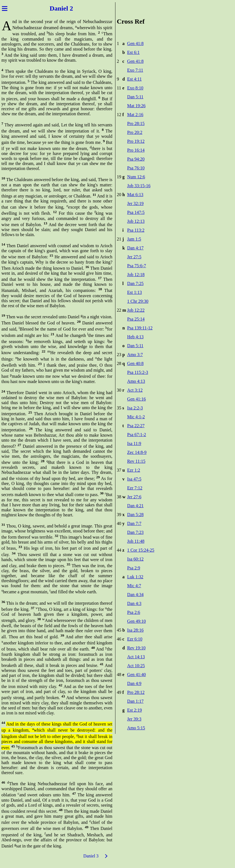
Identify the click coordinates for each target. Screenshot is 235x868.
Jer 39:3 (134, 719)
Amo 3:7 (135, 355)
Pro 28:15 (136, 123)
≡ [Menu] (5, 8)
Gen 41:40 (136, 675)
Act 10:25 (136, 666)
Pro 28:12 (136, 692)
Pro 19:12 (136, 141)
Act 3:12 (135, 390)
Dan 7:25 (135, 283)
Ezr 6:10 (135, 639)
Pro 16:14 (136, 150)
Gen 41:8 (135, 43)
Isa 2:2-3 (135, 408)
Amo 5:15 (136, 728)
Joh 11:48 (136, 541)
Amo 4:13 (136, 381)
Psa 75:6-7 (137, 266)
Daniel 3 (91, 856)
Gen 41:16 (136, 399)
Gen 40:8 (135, 363)
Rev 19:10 (136, 648)
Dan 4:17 (135, 248)
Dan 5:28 (135, 515)
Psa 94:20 (136, 159)
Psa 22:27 (136, 426)
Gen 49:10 (136, 621)
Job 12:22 (136, 310)
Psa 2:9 (134, 568)
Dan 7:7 (134, 523)
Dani (55, 8)
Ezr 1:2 (134, 470)
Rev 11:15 (136, 461)
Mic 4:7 (134, 586)
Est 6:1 (133, 52)
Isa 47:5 (134, 479)
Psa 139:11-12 (140, 328)
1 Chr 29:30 (138, 301)
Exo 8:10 (135, 88)
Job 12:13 (136, 221)
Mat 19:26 (136, 106)
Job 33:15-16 (139, 186)
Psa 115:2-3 (137, 372)
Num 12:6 (136, 177)
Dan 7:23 (135, 532)
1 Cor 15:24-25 (141, 550)
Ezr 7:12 (135, 488)
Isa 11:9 (134, 443)
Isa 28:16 (135, 630)
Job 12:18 (136, 275)
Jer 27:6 (134, 497)
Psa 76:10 (136, 168)
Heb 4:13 (135, 337)
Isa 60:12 (135, 559)
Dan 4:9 (134, 683)
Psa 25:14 (136, 319)
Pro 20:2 (135, 132)
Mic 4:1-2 (136, 417)
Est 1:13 (134, 292)
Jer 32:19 (135, 203)
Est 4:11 (134, 79)
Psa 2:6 (134, 612)
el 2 (70, 8)
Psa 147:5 (136, 212)
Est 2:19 (134, 710)
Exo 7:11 (135, 70)
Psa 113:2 (136, 230)
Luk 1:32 (135, 577)
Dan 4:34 (135, 595)
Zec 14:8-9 (137, 452)
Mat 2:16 (135, 115)
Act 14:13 (136, 657)
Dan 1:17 (135, 701)
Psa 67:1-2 (137, 435)
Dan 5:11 (135, 97)
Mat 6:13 (135, 195)
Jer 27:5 (134, 257)
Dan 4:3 (134, 603)
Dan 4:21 (135, 506)
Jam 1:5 (134, 239)
